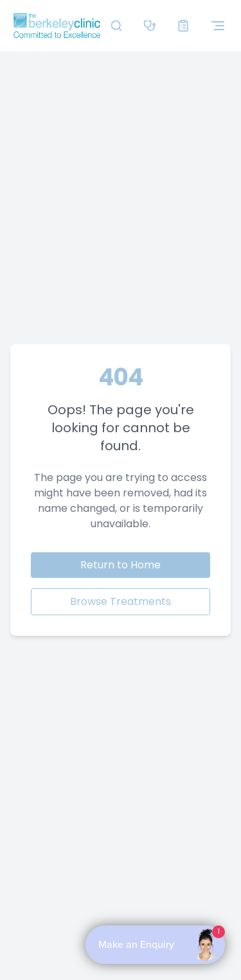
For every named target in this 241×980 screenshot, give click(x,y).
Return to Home (121, 565)
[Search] (116, 26)
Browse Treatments (121, 601)
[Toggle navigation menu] (218, 26)
